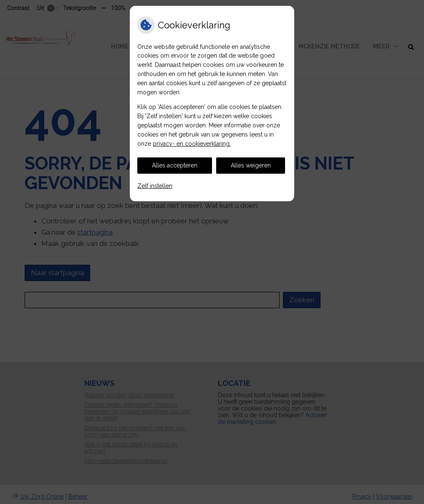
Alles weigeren (251, 165)
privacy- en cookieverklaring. (192, 144)
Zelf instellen (155, 186)
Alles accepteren (175, 165)
